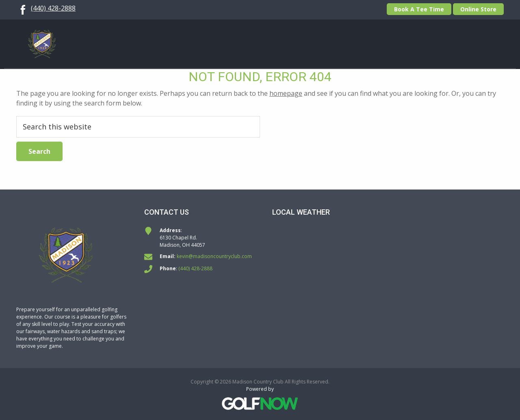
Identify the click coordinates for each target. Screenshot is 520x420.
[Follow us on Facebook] (23, 8)
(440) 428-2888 (195, 268)
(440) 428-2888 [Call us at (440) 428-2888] (53, 8)
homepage (286, 93)
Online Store (478, 9)
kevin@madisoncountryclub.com (214, 256)
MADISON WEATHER (388, 257)
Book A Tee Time (419, 9)
